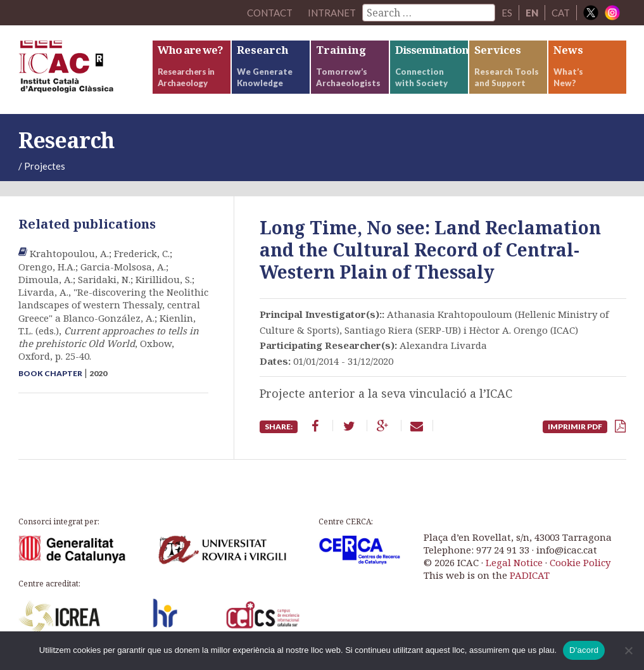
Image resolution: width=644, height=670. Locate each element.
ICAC (85, 70)
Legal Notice (514, 562)
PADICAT (530, 575)
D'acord (584, 650)
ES (507, 13)
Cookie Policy (580, 562)
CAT (561, 13)
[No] (628, 650)
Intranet (332, 13)
